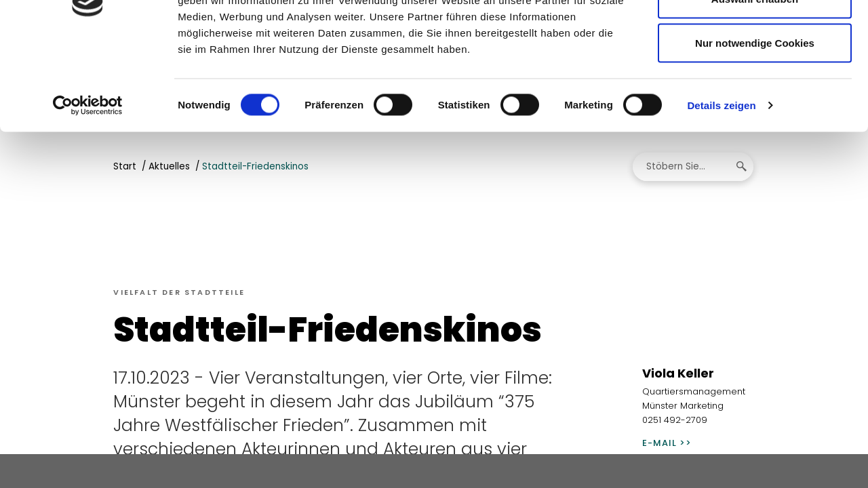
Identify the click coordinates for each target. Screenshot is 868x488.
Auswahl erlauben (755, 80)
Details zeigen (721, 187)
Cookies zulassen (755, 36)
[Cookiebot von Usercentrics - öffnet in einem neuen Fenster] (88, 187)
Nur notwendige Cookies (755, 124)
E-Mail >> (667, 445)
